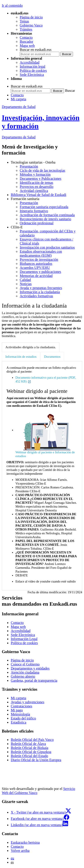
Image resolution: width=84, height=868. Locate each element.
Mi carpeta (18, 99)
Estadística (18, 722)
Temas (24, 21)
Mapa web (27, 46)
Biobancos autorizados (36, 264)
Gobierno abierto (23, 676)
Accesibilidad (30, 62)
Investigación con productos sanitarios (47, 247)
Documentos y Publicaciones (41, 179)
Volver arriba (20, 851)
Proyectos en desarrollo (37, 187)
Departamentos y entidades (30, 668)
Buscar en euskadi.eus (36, 50)
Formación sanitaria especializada (44, 207)
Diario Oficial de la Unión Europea (36, 760)
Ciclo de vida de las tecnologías (42, 170)
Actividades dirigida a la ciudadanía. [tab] (31, 347)
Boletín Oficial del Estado (29, 756)
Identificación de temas (36, 183)
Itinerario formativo (34, 211)
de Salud (19, 137)
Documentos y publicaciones (40, 272)
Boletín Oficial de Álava (28, 744)
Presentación (29, 166)
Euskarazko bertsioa (25, 842)
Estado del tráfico (23, 718)
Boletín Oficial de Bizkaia (30, 748)
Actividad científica (34, 191)
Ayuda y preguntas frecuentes (41, 288)
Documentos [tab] (52, 357)
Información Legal (24, 639)
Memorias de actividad (36, 276)
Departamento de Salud (19, 107)
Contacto (26, 37)
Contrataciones (22, 706)
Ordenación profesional (37, 223)
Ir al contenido (12, 6)
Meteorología (20, 714)
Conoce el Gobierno (25, 664)
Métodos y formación (35, 174)
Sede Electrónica (32, 75)
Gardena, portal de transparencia (34, 680)
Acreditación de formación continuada (47, 215)
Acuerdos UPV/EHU (35, 268)
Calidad (25, 280)
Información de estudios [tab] (21, 357)
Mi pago (17, 710)
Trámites (26, 29)
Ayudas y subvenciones (28, 702)
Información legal (32, 66)
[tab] (31, 347)
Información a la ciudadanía (40, 292)
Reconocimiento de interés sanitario (45, 219)
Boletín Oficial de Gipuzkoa (31, 752)
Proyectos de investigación (39, 260)
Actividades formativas (36, 296)
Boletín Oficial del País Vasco (32, 740)
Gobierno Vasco (31, 25)
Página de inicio (31, 17)
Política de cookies (33, 71)
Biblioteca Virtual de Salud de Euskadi (39, 195)
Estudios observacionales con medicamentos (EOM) (41, 253)
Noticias (26, 284)
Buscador (26, 42)
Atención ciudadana (25, 672)
